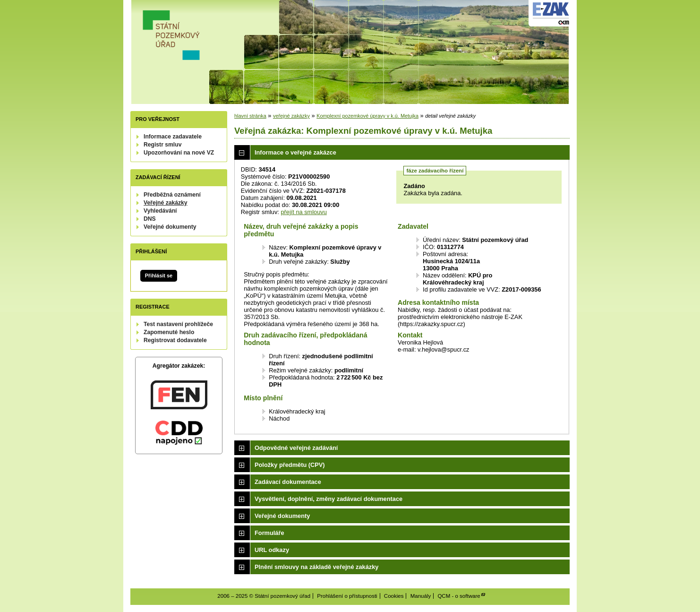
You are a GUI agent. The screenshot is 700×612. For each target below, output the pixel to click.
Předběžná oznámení (172, 195)
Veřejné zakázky (166, 203)
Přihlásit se (159, 276)
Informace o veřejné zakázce (295, 152)
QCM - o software (459, 596)
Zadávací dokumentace (288, 482)
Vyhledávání (160, 211)
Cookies (394, 596)
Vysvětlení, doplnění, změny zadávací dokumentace (329, 499)
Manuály (421, 596)
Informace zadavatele (173, 137)
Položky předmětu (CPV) (290, 465)
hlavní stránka (250, 116)
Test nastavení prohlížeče (178, 324)
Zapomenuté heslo (169, 332)
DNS (150, 219)
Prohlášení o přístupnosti (347, 596)
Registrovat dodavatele (175, 340)
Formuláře (269, 533)
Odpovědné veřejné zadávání (296, 448)
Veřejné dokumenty (170, 227)
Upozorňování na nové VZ (179, 153)
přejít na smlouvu (303, 212)
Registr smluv (162, 145)
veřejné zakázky (291, 116)
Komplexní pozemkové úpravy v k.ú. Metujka (367, 116)
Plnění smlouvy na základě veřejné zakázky (316, 567)
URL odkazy (272, 550)
